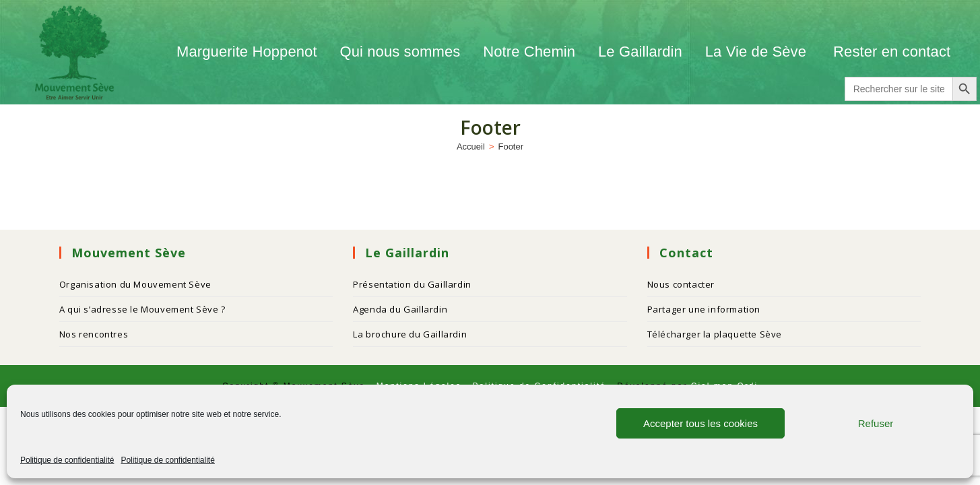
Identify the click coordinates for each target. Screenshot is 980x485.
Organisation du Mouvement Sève (135, 284)
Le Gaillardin (640, 52)
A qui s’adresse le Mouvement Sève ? (142, 309)
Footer (511, 147)
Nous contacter (681, 284)
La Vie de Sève (758, 52)
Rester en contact (892, 52)
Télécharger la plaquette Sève (715, 334)
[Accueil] (471, 147)
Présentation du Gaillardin (412, 284)
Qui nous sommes (400, 52)
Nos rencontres (94, 334)
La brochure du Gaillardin (410, 334)
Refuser (876, 423)
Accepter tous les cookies (700, 423)
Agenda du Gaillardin (400, 309)
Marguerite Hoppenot (247, 52)
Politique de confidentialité (67, 460)
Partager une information (704, 309)
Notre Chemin (529, 52)
